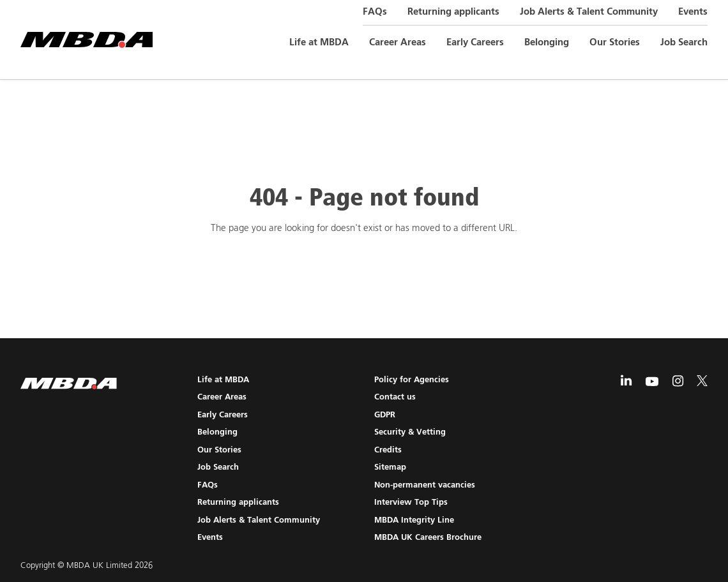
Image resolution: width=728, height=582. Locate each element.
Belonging (547, 42)
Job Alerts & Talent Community (589, 12)
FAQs (375, 12)
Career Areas (398, 42)
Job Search (684, 42)
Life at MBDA (319, 42)
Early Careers (475, 42)
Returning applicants (453, 12)
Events (693, 12)
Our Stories (615, 42)
